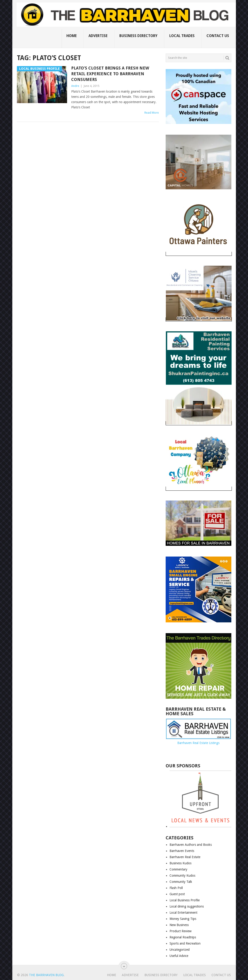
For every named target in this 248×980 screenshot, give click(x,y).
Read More (152, 113)
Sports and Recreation (185, 943)
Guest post (177, 894)
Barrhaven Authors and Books (191, 845)
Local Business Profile (185, 900)
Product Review (180, 931)
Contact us (218, 36)
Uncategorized (180, 950)
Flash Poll (176, 888)
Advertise (98, 36)
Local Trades (182, 36)
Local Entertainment (183, 913)
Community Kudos (182, 876)
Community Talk (181, 882)
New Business (179, 925)
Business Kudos (180, 863)
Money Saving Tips (183, 919)
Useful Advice (179, 956)
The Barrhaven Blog (46, 975)
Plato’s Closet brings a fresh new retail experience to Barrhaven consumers (110, 74)
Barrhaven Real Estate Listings (198, 743)
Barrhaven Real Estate (185, 857)
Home (72, 36)
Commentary (178, 869)
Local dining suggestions (187, 906)
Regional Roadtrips (183, 937)
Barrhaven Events (182, 851)
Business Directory (138, 36)
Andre (75, 86)
